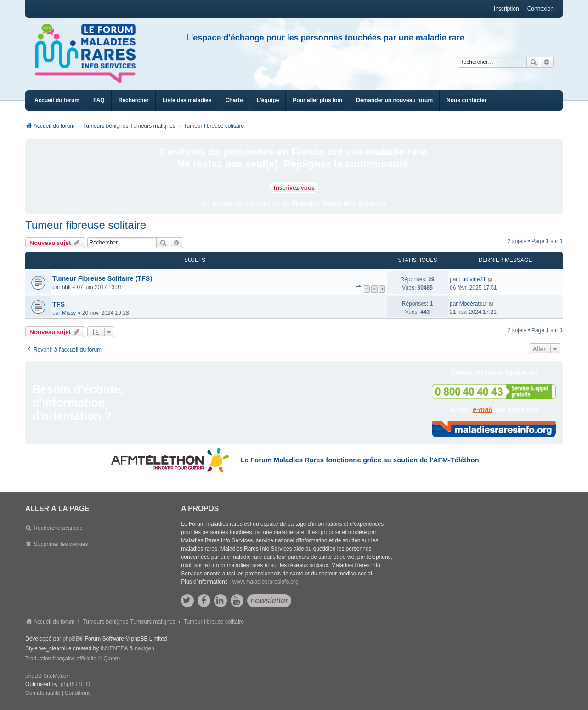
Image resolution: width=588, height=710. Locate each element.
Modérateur (473, 304)
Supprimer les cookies (61, 544)
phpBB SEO (76, 684)
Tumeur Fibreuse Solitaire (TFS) (102, 278)
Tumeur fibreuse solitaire (86, 225)
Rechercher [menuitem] (134, 100)
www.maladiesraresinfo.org (266, 582)
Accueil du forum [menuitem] (57, 100)
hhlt (66, 287)
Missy (69, 313)
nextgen (144, 648)
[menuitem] (187, 100)
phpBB (71, 639)
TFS (59, 304)
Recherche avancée (58, 528)
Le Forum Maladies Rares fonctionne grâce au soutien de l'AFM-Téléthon (359, 460)
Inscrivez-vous (294, 187)
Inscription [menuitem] (506, 9)
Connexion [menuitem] (540, 9)
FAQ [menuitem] (99, 100)
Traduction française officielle (61, 659)
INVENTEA (114, 648)
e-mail (483, 409)
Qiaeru (112, 659)
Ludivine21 (473, 279)
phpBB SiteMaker (47, 676)
